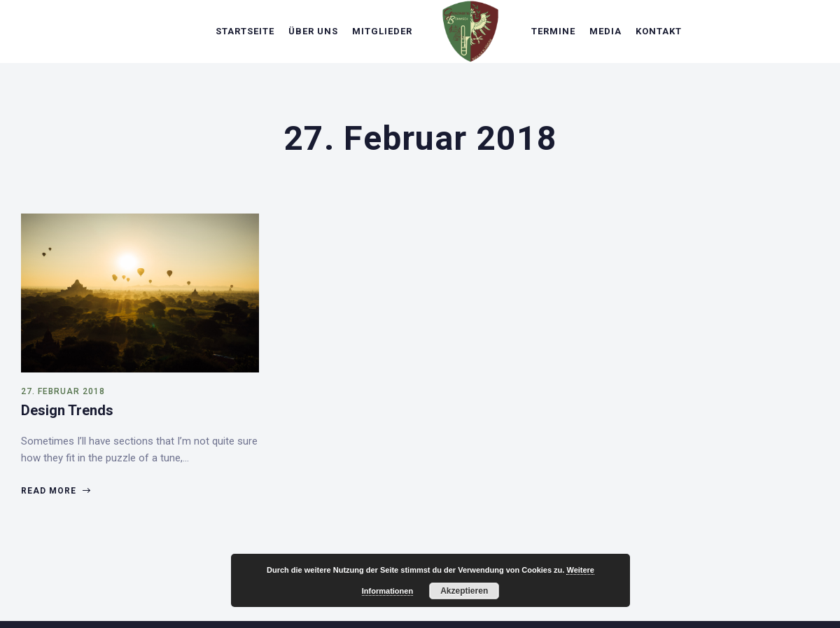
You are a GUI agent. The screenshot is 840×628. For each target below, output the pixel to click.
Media (605, 31)
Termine (553, 31)
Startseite (245, 31)
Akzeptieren (464, 591)
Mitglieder (382, 31)
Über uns (313, 31)
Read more (55, 491)
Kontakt (659, 31)
